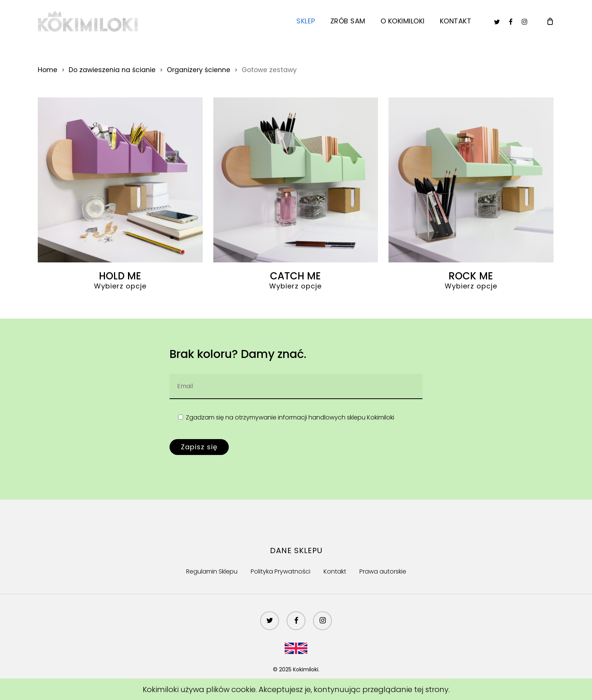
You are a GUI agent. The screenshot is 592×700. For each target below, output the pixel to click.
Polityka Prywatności (281, 571)
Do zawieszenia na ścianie (112, 70)
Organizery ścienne (199, 70)
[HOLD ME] (120, 180)
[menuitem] (296, 647)
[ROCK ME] (471, 180)
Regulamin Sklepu (212, 571)
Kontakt (335, 571)
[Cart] (550, 21)
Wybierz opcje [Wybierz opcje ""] (120, 286)
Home (48, 70)
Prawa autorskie (383, 571)
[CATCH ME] (296, 180)
